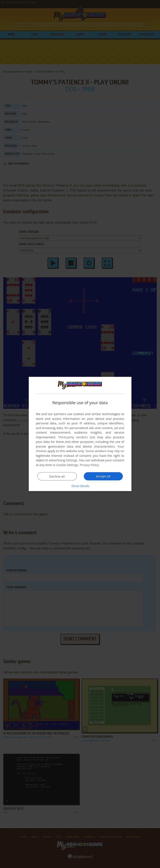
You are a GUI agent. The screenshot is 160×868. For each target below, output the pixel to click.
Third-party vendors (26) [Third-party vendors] (77, 437)
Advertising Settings (63, 460)
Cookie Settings (67, 465)
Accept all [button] (103, 476)
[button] (80, 486)
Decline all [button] (57, 476)
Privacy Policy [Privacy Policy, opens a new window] (89, 465)
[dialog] (80, 434)
